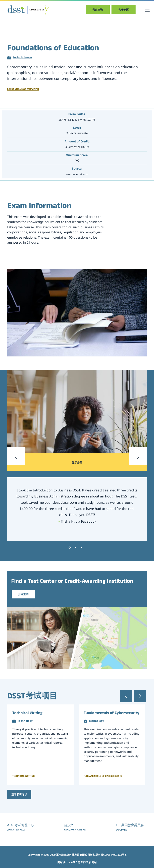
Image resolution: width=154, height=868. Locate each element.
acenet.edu (122, 830)
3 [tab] (82, 548)
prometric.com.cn (75, 830)
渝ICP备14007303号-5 (114, 855)
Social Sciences (23, 57)
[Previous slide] (16, 462)
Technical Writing (27, 714)
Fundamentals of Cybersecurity (111, 714)
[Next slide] (138, 462)
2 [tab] (76, 548)
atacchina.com (16, 830)
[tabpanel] (77, 509)
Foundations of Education (23, 89)
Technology (25, 721)
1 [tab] (70, 548)
